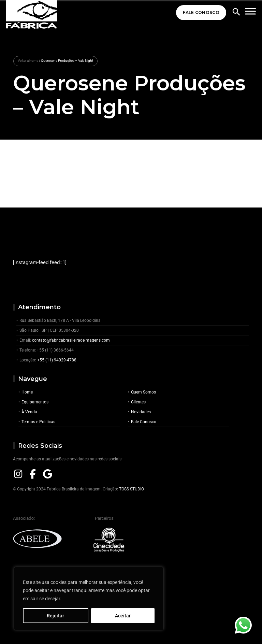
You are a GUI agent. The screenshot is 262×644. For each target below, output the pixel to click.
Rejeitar (55, 616)
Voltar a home (28, 61)
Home (27, 392)
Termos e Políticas (38, 422)
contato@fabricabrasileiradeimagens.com (71, 340)
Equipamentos (35, 402)
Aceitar (123, 616)
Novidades (141, 412)
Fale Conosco (201, 12)
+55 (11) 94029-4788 (57, 360)
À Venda (29, 412)
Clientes (138, 402)
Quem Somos (143, 392)
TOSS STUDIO (132, 489)
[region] (89, 599)
